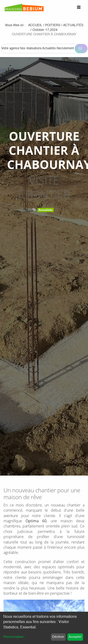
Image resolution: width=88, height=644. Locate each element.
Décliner (58, 637)
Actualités (46, 210)
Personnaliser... (15, 637)
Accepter (75, 637)
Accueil (35, 25)
